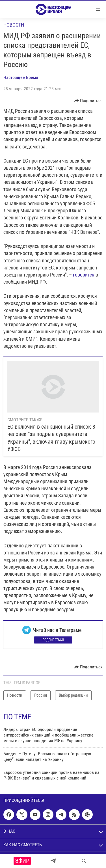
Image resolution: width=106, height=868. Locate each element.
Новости (14, 25)
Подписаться (53, 640)
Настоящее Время (21, 77)
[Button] (89, 101)
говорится (84, 275)
